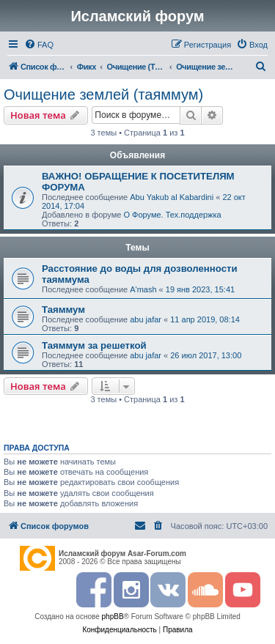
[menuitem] (39, 45)
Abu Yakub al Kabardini (172, 197)
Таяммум (63, 310)
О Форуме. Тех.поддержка (172, 215)
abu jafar (146, 319)
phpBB (113, 617)
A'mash (143, 289)
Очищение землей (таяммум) (103, 95)
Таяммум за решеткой (94, 345)
